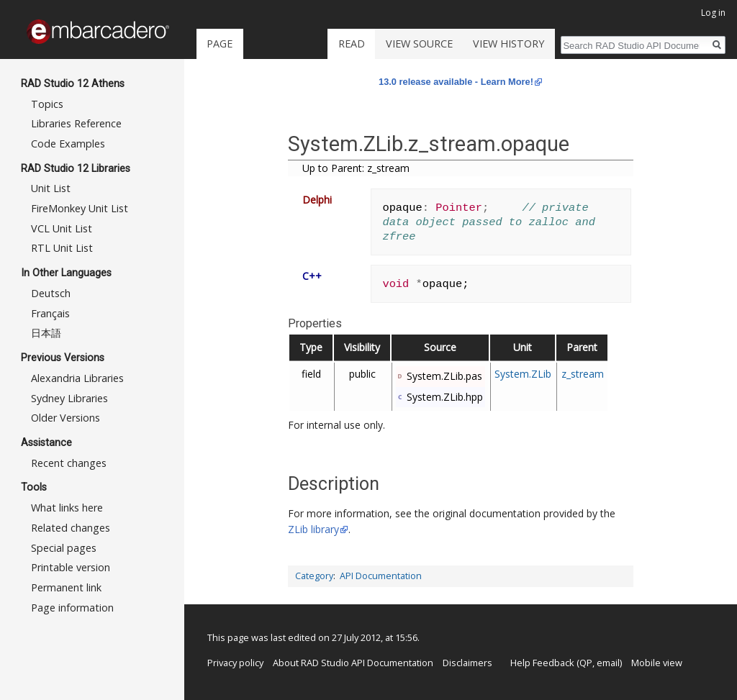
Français (50, 313)
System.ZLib (523, 374)
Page (220, 44)
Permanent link (66, 587)
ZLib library (313, 529)
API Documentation (381, 576)
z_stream (583, 374)
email (608, 663)
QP (586, 663)
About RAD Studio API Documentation (353, 663)
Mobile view (657, 663)
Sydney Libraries (69, 398)
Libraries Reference (76, 123)
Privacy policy (235, 663)
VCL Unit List (62, 228)
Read (352, 44)
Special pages (64, 548)
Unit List (51, 188)
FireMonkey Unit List (80, 208)
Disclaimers (467, 663)
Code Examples (68, 144)
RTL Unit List (62, 248)
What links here (67, 508)
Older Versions (65, 418)
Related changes (71, 528)
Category (314, 576)
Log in (713, 13)
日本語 (46, 333)
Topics (47, 104)
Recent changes (69, 463)
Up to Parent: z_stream (356, 168)
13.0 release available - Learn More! (456, 82)
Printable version (71, 567)
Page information (72, 608)
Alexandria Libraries (77, 378)
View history (508, 44)
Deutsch (51, 293)
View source (419, 44)
